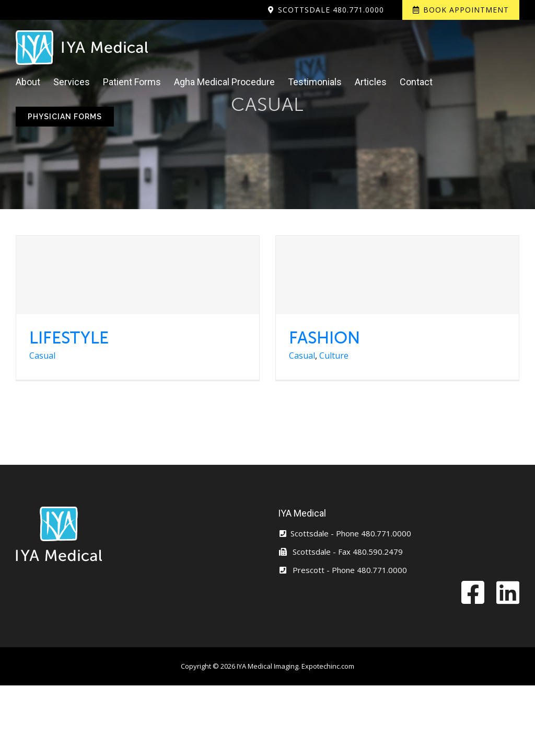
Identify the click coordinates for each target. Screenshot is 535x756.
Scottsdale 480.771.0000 (331, 10)
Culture (334, 356)
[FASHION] (397, 275)
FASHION (324, 338)
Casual (42, 356)
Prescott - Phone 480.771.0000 (342, 570)
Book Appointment (466, 10)
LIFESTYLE (69, 338)
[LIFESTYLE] (138, 275)
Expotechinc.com (328, 666)
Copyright (196, 666)
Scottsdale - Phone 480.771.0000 (345, 533)
